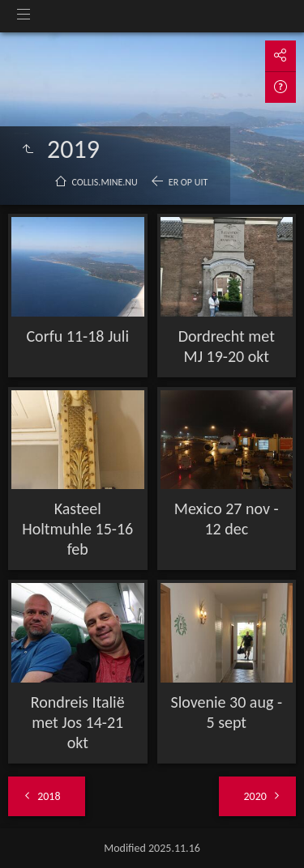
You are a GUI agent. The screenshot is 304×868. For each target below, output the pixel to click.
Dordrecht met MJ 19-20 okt (227, 346)
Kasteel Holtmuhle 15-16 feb (77, 529)
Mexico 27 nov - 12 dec (227, 519)
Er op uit (188, 182)
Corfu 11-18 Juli (77, 336)
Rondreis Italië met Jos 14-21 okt (78, 722)
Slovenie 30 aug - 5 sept (226, 712)
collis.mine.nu (105, 182)
